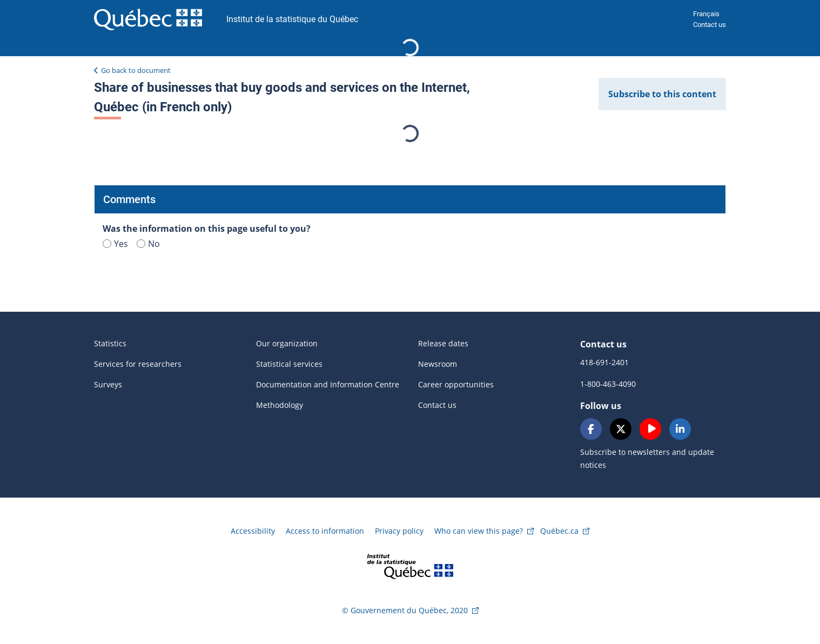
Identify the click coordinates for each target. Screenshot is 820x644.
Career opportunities (456, 384)
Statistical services (289, 364)
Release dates (443, 343)
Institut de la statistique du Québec (292, 19)
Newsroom (438, 364)
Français (706, 14)
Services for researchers (138, 364)
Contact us (710, 25)
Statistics (110, 343)
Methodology (280, 405)
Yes (115, 244)
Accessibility (253, 531)
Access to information (325, 531)
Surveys (108, 384)
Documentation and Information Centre (328, 384)
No (148, 244)
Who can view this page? (479, 531)
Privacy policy (399, 531)
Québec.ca (559, 531)
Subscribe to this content (662, 94)
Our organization (287, 343)
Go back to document (136, 70)
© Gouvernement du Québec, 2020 (405, 610)
